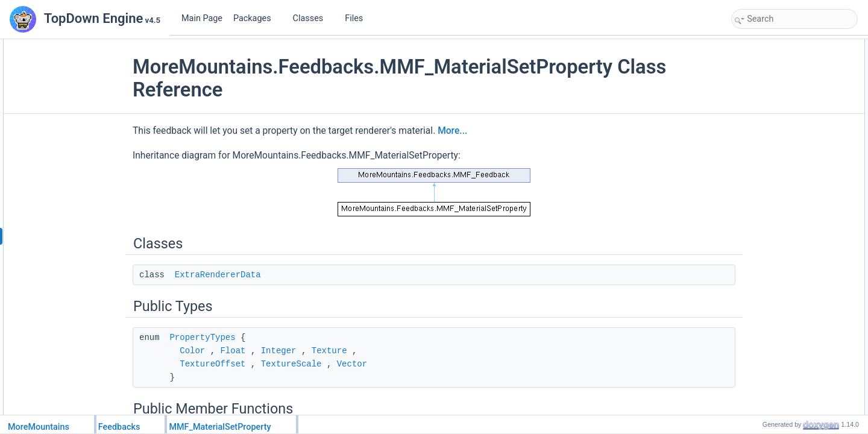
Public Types (755, 72)
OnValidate (762, 112)
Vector (380, 364)
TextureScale (319, 364)
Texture (357, 351)
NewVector (762, 285)
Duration (758, 311)
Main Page (202, 18)
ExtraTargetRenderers (780, 152)
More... (480, 131)
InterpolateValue (771, 298)
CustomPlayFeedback (780, 404)
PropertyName (768, 178)
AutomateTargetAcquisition (788, 377)
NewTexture (763, 245)
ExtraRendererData (246, 275)
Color (220, 351)
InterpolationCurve (774, 324)
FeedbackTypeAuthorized (785, 351)
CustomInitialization (776, 391)
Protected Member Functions (781, 364)
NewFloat (760, 218)
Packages (257, 18)
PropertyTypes (230, 338)
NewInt (756, 231)
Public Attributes (761, 125)
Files (358, 18)
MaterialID (761, 165)
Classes (313, 18)
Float (260, 351)
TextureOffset (240, 364)
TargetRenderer (769, 139)
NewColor (760, 205)
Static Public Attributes (771, 338)
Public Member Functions (775, 99)
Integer (307, 351)
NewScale (761, 271)
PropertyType (766, 192)
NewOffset (761, 258)
